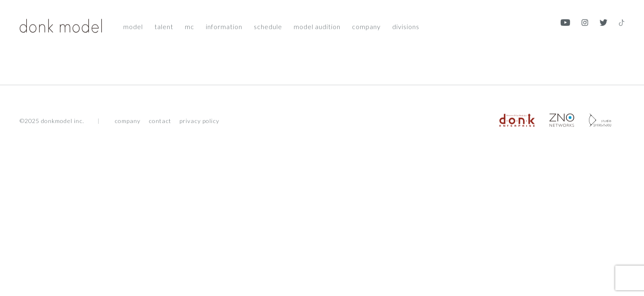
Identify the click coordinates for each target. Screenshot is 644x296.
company (128, 122)
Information (224, 26)
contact (160, 122)
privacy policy (199, 122)
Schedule (268, 26)
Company (366, 26)
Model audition (317, 26)
